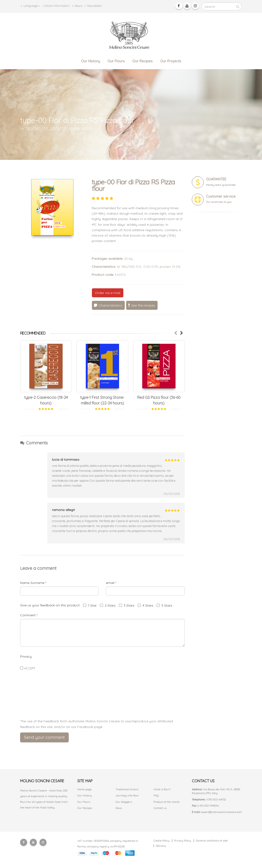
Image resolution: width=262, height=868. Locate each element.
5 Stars (164, 605)
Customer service (221, 196)
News (77, 6)
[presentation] (102, 704)
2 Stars (108, 605)
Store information (56, 6)
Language (30, 6)
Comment (29, 615)
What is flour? (162, 789)
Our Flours (116, 61)
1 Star (90, 605)
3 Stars (127, 605)
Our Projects (171, 61)
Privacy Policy (183, 841)
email (111, 583)
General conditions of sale (212, 841)
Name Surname (33, 583)
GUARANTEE (216, 179)
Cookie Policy (161, 841)
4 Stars (146, 605)
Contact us (160, 808)
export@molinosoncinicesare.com (221, 812)
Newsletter (93, 6)
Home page (84, 789)
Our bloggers (124, 802)
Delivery (161, 846)
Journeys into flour (127, 796)
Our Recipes (142, 61)
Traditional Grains (127, 789)
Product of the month (167, 802)
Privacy (26, 656)
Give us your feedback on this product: (51, 605)
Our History (90, 61)
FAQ (156, 796)
